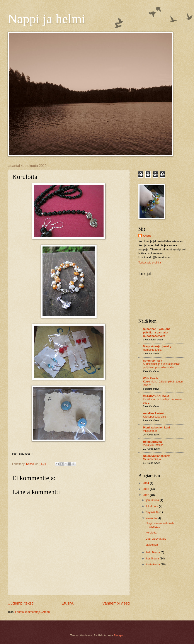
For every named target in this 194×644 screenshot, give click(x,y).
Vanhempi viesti (116, 603)
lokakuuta (152, 506)
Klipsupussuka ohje (154, 417)
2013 (146, 489)
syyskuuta (153, 512)
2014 (146, 483)
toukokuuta (153, 564)
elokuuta (152, 518)
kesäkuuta (153, 558)
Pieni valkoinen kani (156, 427)
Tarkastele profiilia (150, 263)
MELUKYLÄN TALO (156, 396)
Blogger (118, 635)
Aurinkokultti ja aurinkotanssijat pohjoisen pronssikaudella (161, 366)
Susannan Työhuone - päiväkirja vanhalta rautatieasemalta (158, 332)
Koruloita (151, 533)
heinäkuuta (153, 552)
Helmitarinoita (152, 442)
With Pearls (151, 378)
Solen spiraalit (153, 361)
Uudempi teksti (21, 603)
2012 (146, 495)
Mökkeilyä (152, 545)
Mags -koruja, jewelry (157, 346)
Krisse (147, 236)
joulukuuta (153, 500)
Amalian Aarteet (154, 413)
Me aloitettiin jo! (152, 459)
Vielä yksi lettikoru (154, 445)
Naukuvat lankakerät (157, 456)
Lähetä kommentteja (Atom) (33, 612)
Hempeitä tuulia (152, 350)
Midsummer (150, 431)
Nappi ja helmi (47, 19)
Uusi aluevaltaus (156, 539)
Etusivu (68, 603)
